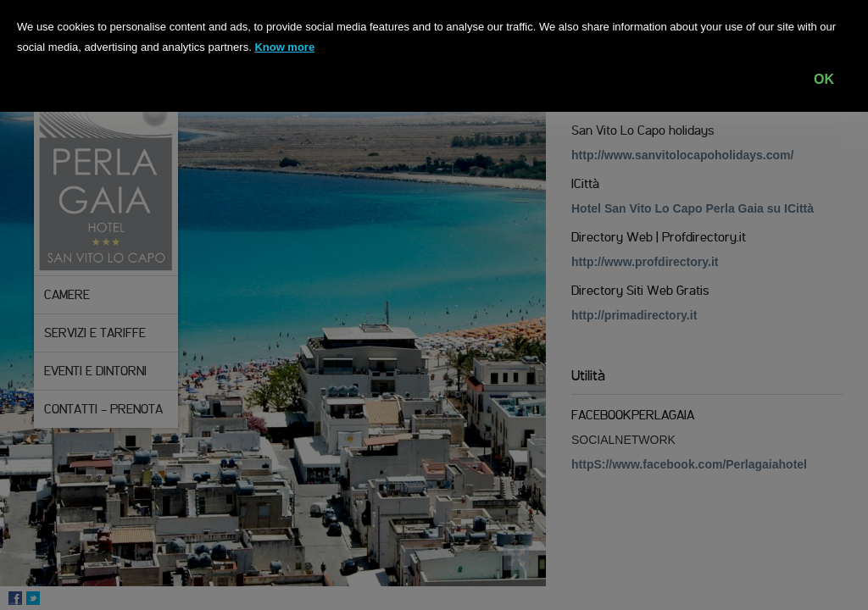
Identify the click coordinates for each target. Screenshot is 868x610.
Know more (284, 47)
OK (824, 79)
